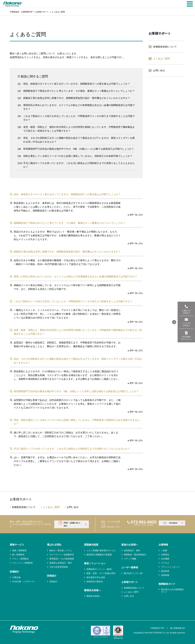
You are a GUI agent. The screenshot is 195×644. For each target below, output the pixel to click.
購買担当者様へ (94, 596)
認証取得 (165, 571)
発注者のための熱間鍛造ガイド (172, 591)
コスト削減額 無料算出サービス (101, 550)
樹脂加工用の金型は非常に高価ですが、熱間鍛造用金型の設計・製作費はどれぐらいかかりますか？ (77, 98)
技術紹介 (53, 582)
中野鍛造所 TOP (157, 628)
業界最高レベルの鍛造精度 (62, 559)
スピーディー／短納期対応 (62, 555)
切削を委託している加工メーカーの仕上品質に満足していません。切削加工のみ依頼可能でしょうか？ (78, 156)
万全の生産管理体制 (59, 567)
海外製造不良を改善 (96, 577)
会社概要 (165, 559)
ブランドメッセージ (170, 567)
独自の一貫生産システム (61, 550)
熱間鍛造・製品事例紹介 (135, 555)
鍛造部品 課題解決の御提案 (99, 555)
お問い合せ (159, 70)
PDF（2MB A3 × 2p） (72, 524)
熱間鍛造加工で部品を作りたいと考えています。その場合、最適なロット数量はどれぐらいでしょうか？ (79, 91)
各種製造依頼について (165, 47)
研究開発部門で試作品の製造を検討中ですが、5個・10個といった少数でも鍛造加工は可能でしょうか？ (79, 149)
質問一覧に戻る (136, 215)
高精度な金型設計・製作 (61, 563)
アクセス (165, 563)
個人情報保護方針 (178, 628)
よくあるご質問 (161, 59)
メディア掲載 (130, 559)
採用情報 (165, 575)
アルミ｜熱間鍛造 (20, 559)
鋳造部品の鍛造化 (95, 582)
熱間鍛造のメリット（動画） (100, 569)
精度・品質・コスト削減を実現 (101, 573)
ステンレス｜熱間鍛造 (22, 563)
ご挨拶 (164, 550)
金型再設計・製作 (132, 550)
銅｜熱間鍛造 (18, 555)
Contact (173, 523)
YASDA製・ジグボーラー (24, 582)
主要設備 (16, 577)
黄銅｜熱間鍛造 (19, 550)
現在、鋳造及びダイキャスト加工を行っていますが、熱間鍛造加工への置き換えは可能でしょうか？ (77, 84)
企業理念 (165, 555)
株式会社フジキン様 (133, 573)
